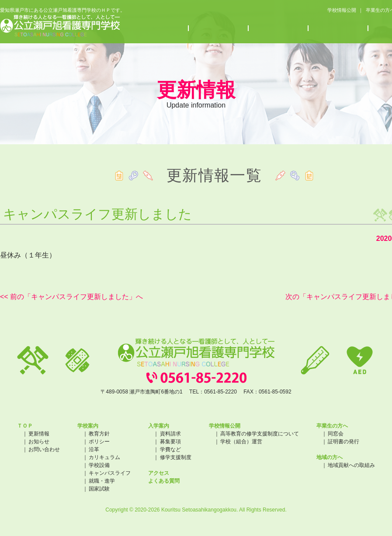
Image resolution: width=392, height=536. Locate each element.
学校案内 (159, 29)
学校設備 (99, 465)
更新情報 (39, 434)
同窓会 (336, 434)
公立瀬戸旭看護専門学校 (60, 26)
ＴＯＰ (25, 426)
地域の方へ (330, 457)
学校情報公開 (334, 10)
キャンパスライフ (110, 473)
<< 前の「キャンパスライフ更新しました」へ (71, 297)
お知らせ (279, 29)
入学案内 (219, 29)
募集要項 (170, 442)
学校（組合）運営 (241, 442)
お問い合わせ (44, 449)
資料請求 (170, 434)
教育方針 (99, 434)
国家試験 (99, 489)
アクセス (338, 29)
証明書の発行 (343, 442)
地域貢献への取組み (351, 465)
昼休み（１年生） (28, 255)
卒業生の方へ (376, 10)
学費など (170, 449)
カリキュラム (104, 457)
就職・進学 (102, 481)
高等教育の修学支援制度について (260, 434)
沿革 (94, 449)
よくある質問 (164, 481)
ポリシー (99, 442)
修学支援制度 (176, 457)
